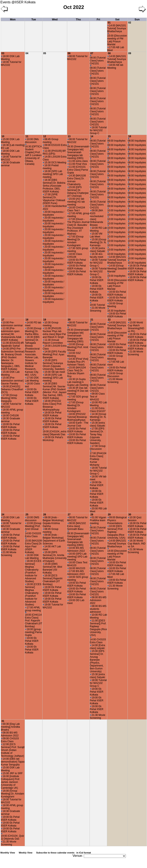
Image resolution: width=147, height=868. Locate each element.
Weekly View (26, 853)
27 (69, 515)
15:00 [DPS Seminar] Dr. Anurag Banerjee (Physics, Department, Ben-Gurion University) (97, 661)
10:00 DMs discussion (32, 141)
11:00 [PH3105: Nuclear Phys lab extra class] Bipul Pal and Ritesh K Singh (54, 333)
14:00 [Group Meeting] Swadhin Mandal (117, 269)
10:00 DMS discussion (32, 519)
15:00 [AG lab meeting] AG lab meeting (76, 202)
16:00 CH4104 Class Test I (76, 209)
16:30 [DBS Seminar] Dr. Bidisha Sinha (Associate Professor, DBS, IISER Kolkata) (54, 186)
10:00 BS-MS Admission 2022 (76, 549)
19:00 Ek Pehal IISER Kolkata (77, 261)
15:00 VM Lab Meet (96, 235)
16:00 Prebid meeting (50, 167)
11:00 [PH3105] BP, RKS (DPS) (54, 152)
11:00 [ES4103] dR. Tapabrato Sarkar (13, 344)
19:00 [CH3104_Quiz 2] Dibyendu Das (12, 837)
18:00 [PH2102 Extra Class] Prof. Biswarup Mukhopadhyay (52, 405)
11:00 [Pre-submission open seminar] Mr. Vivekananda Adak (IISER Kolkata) (11, 334)
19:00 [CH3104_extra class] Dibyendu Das (54, 432)
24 (3, 515)
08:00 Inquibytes (116, 140)
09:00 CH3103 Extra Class (10, 740)
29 (109, 515)
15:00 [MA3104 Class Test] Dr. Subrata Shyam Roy (77, 372)
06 (69, 53)
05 (44, 53)
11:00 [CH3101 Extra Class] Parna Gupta (78, 170)
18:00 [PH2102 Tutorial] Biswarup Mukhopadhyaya (77, 417)
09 (130, 53)
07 (92, 53)
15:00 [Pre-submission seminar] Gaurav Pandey (12, 381)
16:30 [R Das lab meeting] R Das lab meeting (78, 391)
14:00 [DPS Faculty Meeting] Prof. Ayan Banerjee (54, 355)
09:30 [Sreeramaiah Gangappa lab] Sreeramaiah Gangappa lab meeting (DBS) (78, 152)
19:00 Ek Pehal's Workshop (53, 439)
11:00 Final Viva (77, 164)
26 (44, 515)
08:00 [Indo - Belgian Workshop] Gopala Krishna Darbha (53, 522)
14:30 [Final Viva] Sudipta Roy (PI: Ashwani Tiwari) (78, 362)
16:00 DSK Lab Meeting (32, 557)
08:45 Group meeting (50, 141)
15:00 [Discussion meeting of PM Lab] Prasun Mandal (117, 39)
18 (27, 320)
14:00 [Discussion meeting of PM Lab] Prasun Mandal (117, 554)
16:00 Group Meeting (115, 305)
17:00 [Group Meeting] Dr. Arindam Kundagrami (75, 241)
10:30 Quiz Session (135, 519)
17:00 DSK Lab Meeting (32, 379)
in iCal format (84, 853)
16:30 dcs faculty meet (97, 256)
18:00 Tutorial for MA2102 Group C (98, 130)
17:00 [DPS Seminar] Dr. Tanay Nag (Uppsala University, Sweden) (97, 436)
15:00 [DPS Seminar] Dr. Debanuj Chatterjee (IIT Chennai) (78, 192)
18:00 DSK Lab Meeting (10, 58)
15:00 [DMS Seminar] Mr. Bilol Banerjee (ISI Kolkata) (52, 568)
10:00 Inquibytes (116, 210)
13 (69, 136)
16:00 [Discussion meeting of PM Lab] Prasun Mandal (117, 284)
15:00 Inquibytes (116, 275)
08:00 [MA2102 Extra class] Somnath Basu (77, 526)
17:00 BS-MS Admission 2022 (76, 573)
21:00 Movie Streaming (97, 309)
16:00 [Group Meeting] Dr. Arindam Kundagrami (12, 794)
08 (109, 53)
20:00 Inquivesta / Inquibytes (53, 213)
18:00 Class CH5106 (75, 256)
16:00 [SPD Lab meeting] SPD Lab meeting (53, 174)
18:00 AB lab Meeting (115, 66)
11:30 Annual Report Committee (53, 341)
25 (27, 515)
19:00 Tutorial (97, 304)
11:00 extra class (78, 161)
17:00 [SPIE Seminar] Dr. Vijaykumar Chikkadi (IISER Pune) (54, 199)
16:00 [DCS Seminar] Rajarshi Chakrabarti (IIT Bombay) (52, 580)
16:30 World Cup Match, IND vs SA (137, 544)
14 (92, 136)
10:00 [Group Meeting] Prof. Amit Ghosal (78, 347)
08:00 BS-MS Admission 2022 (98, 600)
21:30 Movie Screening (97, 716)
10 (3, 136)
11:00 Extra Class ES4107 (98, 410)
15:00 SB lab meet (54, 372)
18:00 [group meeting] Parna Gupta (33, 632)
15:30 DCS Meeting (55, 163)
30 (130, 515)
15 (109, 136)
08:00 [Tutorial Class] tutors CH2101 (98, 60)
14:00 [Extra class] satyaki (97, 647)
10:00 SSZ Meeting (74, 355)
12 (44, 136)
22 (109, 320)
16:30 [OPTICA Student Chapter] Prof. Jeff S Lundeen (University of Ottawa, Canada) (33, 155)
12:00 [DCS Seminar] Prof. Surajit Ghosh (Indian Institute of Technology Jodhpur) (13, 750)
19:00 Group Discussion (115, 375)
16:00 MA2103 (76, 568)
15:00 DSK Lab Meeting (10, 141)
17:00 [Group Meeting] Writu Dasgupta (9, 398)
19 (44, 320)
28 (92, 515)
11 (27, 136)
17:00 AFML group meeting (33, 609)
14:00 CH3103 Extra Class (33, 534)
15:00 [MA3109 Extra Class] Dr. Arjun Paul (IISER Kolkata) (33, 546)
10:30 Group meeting (50, 324)
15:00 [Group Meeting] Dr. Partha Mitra (33, 331)
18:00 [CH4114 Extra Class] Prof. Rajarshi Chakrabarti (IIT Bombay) (33, 620)
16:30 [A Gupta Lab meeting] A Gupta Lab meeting (78, 382)
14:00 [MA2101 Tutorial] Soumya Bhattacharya (117, 28)
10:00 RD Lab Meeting (98, 229)
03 (3, 53)
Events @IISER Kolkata (18, 2)
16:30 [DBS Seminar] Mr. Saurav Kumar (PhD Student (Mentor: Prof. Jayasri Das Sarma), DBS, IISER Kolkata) (54, 391)
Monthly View (8, 853)
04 (27, 53)
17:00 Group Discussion (98, 447)
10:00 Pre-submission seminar (12, 324)
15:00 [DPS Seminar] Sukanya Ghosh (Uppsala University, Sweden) (53, 365)
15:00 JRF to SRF (12, 773)
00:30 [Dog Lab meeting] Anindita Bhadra (10, 727)
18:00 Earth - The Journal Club (78, 424)
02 (130, 23)
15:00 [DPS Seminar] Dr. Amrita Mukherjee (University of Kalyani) (55, 557)
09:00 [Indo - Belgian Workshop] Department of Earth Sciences (54, 539)
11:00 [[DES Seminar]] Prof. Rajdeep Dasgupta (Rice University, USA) (98, 628)
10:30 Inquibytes (137, 262)
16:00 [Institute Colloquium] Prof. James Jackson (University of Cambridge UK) (10, 782)
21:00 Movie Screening (115, 381)
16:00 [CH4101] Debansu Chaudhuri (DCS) (12, 389)
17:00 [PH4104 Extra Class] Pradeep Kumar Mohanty (98, 458)
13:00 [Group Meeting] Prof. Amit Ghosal (33, 526)
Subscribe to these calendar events (64, 853)
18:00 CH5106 (10, 416)
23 (130, 320)
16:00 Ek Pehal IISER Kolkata (117, 293)
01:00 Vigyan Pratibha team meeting (98, 520)
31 (3, 721)
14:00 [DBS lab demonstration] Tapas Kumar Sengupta (13, 762)
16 (130, 136)
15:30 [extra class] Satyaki (97, 250)
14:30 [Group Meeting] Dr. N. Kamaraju (98, 417)
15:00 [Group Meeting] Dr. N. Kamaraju (98, 242)
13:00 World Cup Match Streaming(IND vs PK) (136, 327)
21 (92, 320)
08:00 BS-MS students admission (98, 609)
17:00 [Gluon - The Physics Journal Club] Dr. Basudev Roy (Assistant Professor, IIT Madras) (78, 226)
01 (109, 23)
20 (69, 320)
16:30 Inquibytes (116, 310)
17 (3, 320)
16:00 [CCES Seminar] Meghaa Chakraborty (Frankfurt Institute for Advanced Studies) (33, 571)
